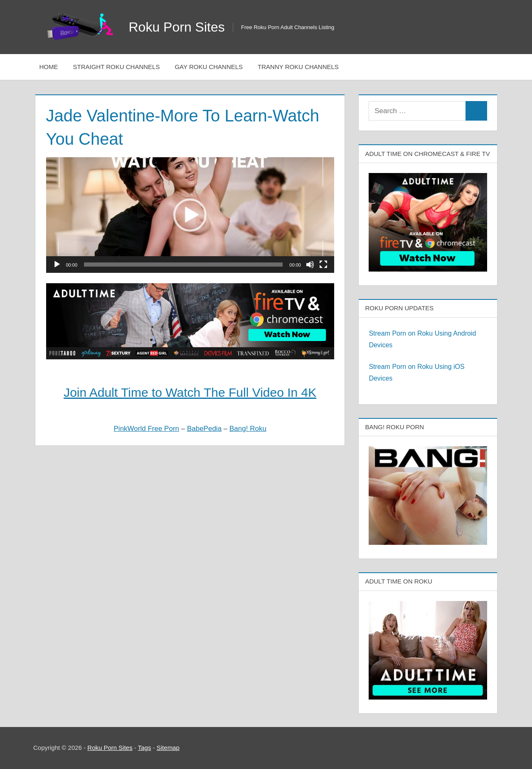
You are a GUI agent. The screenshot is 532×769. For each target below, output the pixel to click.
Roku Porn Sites (177, 27)
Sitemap (168, 748)
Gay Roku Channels (209, 67)
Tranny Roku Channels (298, 67)
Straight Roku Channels (117, 67)
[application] (190, 215)
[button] (190, 215)
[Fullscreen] (323, 265)
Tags (145, 748)
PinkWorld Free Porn (147, 429)
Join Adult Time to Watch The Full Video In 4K (190, 392)
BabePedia (204, 429)
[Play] (57, 265)
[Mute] (310, 265)
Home (49, 67)
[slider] (183, 265)
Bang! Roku (248, 429)
